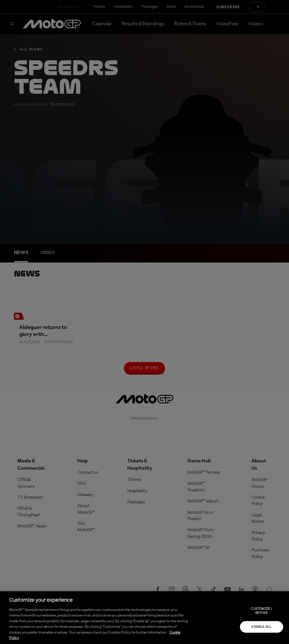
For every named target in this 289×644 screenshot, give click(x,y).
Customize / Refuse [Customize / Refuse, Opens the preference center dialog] (261, 611)
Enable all (262, 627)
